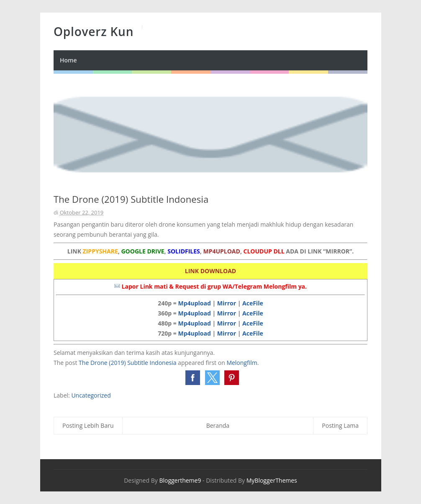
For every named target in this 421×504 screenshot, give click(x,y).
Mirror (227, 303)
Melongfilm (242, 363)
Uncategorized (91, 395)
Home (68, 60)
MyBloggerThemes (272, 480)
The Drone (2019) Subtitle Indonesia (127, 363)
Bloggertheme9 (180, 480)
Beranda (218, 425)
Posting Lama (340, 425)
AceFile (253, 303)
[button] (193, 378)
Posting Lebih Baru (88, 425)
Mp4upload (194, 303)
